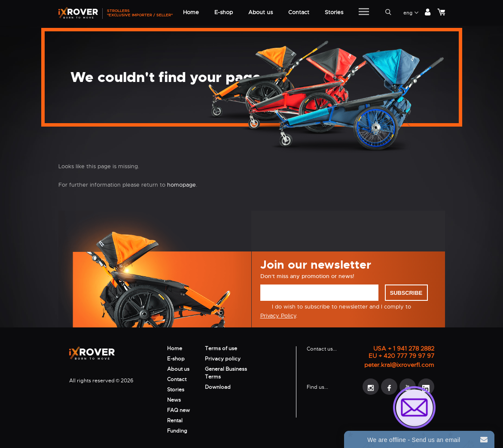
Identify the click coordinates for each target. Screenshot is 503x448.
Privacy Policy (278, 316)
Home (175, 348)
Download (218, 387)
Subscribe (406, 293)
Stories (176, 390)
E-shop (176, 359)
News (174, 400)
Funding (177, 431)
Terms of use (221, 348)
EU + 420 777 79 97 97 (401, 356)
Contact (177, 379)
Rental (175, 421)
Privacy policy (223, 359)
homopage (181, 185)
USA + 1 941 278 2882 (404, 349)
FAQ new (178, 410)
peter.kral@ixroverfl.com (399, 365)
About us (178, 369)
